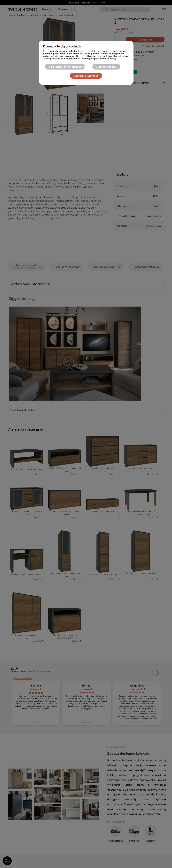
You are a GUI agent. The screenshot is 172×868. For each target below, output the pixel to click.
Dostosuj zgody (106, 67)
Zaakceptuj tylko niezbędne (67, 67)
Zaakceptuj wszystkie (86, 76)
